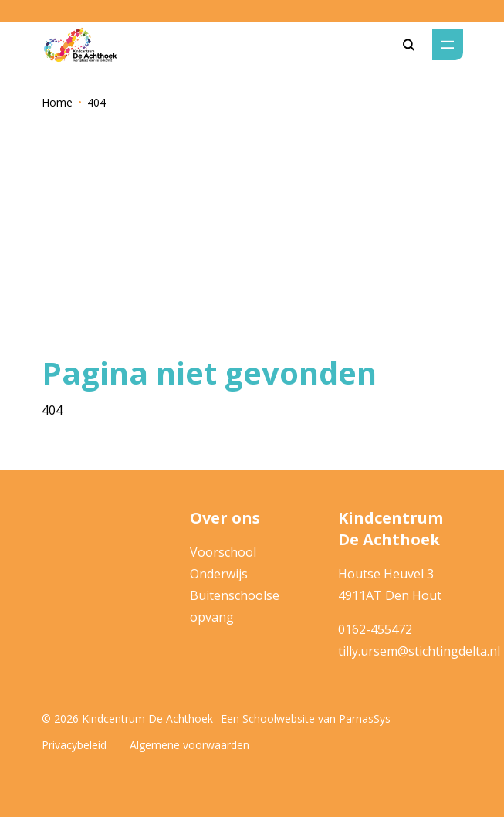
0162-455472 (375, 629)
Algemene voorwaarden (189, 745)
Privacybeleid (74, 745)
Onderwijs (219, 574)
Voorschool (223, 552)
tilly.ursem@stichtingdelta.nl (419, 651)
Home (57, 102)
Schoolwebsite (279, 719)
